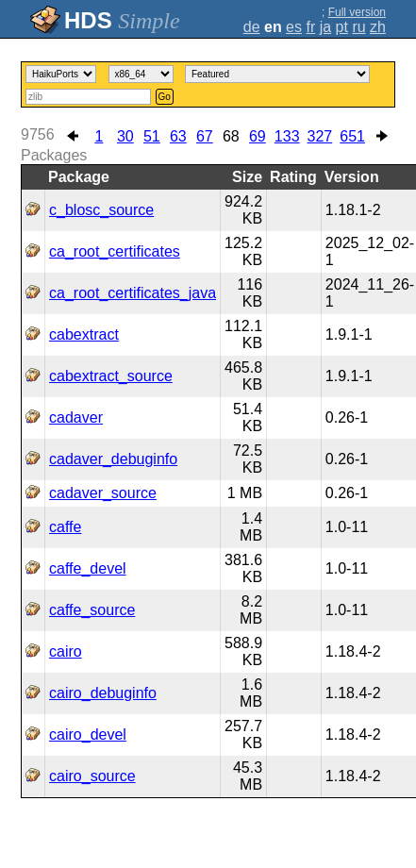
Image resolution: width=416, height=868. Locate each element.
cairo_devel (88, 734)
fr (310, 27)
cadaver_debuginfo (113, 459)
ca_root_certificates (115, 251)
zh (378, 27)
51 (152, 136)
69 (258, 136)
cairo (66, 651)
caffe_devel (88, 568)
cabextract (84, 334)
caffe (65, 527)
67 (205, 136)
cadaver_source (103, 493)
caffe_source (92, 610)
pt (342, 27)
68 (231, 136)
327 (320, 136)
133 (287, 136)
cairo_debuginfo (103, 693)
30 (125, 136)
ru (358, 27)
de (252, 27)
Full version (357, 12)
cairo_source (92, 776)
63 (178, 136)
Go (165, 97)
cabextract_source (111, 376)
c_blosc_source (101, 210)
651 (352, 136)
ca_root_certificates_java (133, 293)
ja (325, 27)
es (294, 27)
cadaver (76, 417)
